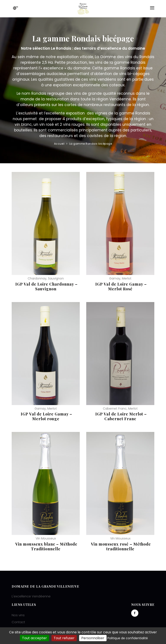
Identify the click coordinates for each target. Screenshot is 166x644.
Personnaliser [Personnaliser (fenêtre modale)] (93, 638)
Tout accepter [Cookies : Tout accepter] (34, 638)
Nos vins (18, 615)
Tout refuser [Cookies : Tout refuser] (64, 638)
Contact (18, 622)
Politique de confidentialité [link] (128, 638)
